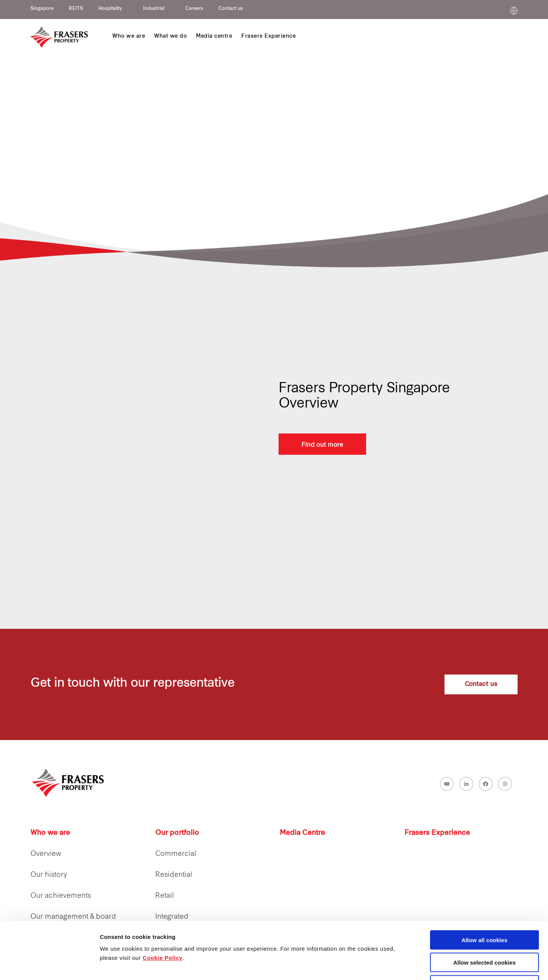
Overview (46, 854)
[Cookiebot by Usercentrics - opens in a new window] (49, 965)
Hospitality (110, 9)
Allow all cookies (485, 886)
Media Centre (302, 833)
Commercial (176, 854)
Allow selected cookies (484, 909)
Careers (194, 9)
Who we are (50, 833)
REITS (76, 9)
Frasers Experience (437, 833)
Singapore (42, 9)
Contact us (231, 9)
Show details (399, 965)
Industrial (154, 9)
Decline (484, 931)
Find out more (322, 444)
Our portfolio (177, 833)
